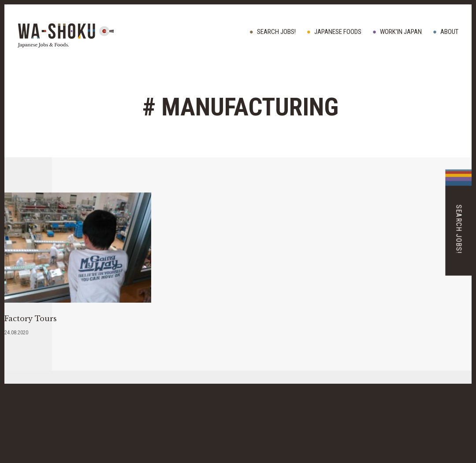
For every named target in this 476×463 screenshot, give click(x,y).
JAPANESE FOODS (338, 32)
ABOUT (449, 32)
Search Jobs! (276, 32)
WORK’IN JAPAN (401, 32)
